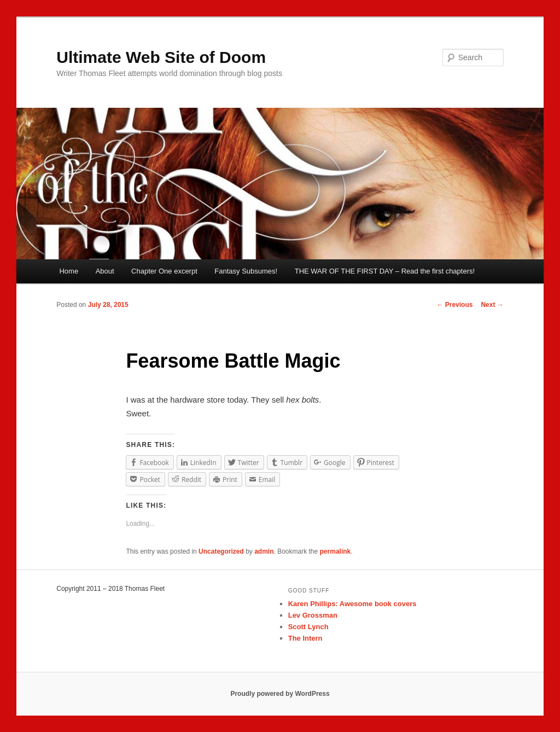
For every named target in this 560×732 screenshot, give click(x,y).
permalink (336, 551)
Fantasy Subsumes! (246, 271)
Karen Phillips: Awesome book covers (352, 604)
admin (264, 551)
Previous (454, 305)
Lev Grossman (313, 615)
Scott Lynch (308, 627)
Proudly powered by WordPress (280, 694)
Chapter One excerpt (164, 271)
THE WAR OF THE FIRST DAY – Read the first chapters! (385, 271)
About (105, 271)
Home (69, 271)
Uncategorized (221, 551)
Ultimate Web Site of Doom (161, 57)
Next (492, 305)
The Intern (305, 638)
